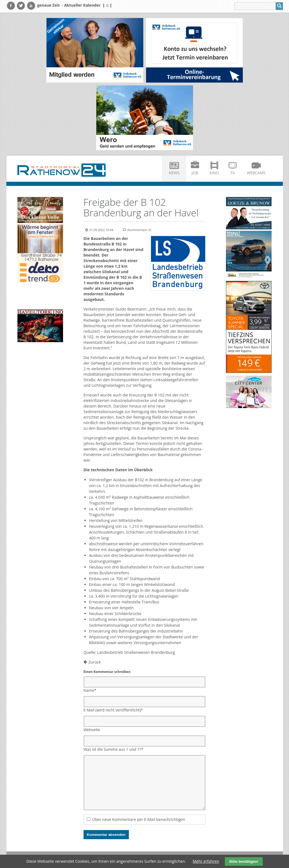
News (174, 173)
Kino (214, 173)
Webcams (256, 173)
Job (195, 173)
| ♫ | (107, 5)
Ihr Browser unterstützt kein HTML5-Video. (40, 297)
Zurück (95, 662)
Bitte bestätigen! (244, 861)
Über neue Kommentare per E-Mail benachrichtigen (139, 819)
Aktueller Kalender (82, 5)
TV (233, 173)
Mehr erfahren (206, 861)
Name (90, 690)
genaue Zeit (48, 5)
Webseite (92, 730)
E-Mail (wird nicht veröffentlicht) (113, 710)
